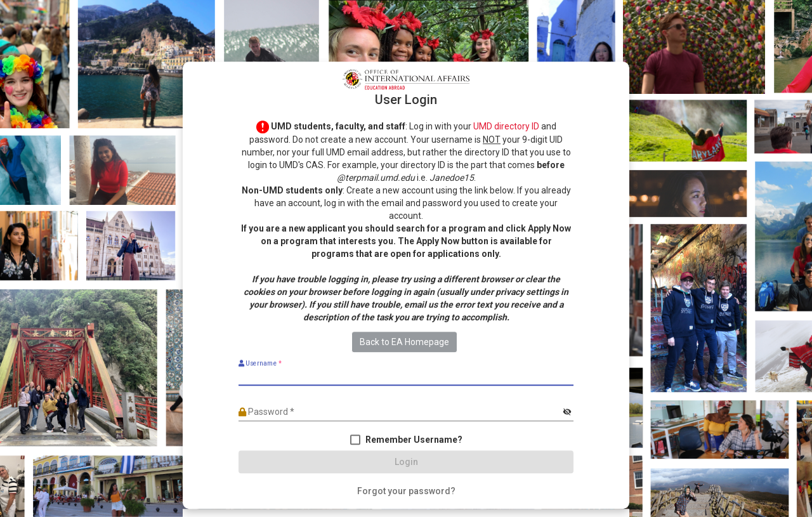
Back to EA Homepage (404, 343)
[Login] (406, 462)
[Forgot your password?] (406, 492)
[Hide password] (567, 413)
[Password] (399, 412)
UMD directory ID (506, 126)
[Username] (406, 377)
